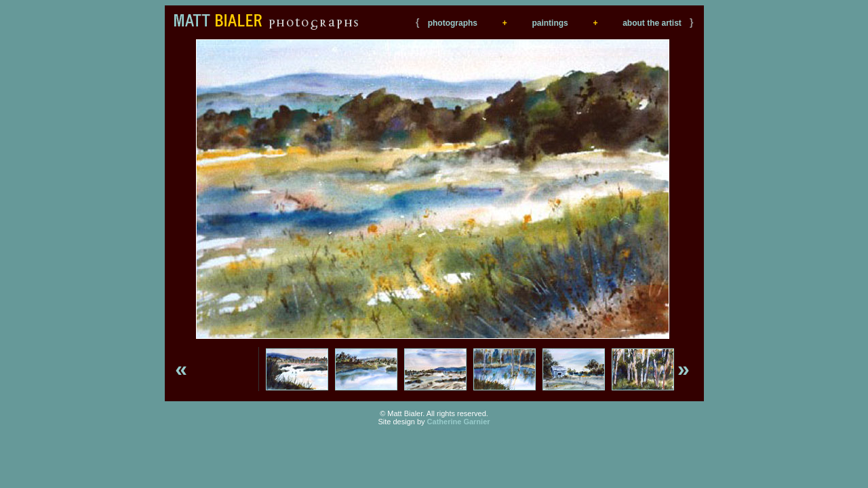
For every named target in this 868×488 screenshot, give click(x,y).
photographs (453, 23)
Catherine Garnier (459, 422)
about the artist (652, 23)
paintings (550, 23)
